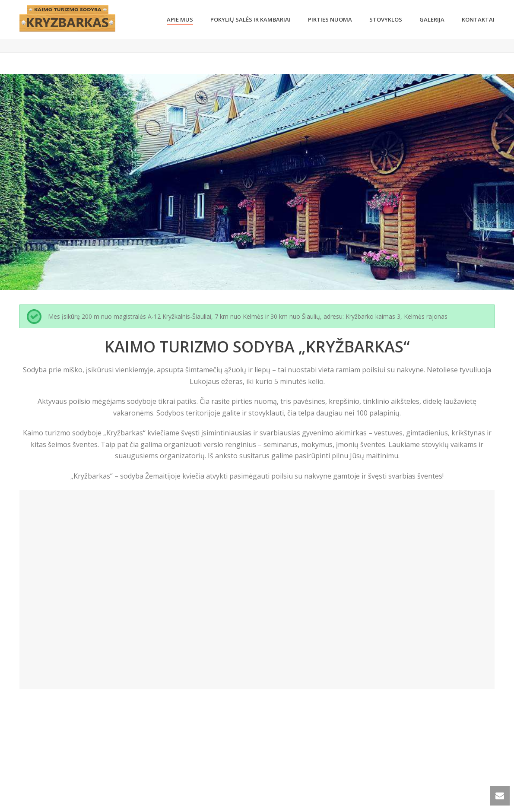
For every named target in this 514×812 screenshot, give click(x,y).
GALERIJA (432, 19)
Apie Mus (180, 19)
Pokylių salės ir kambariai (251, 19)
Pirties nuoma (330, 19)
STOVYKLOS (386, 19)
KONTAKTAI (478, 19)
